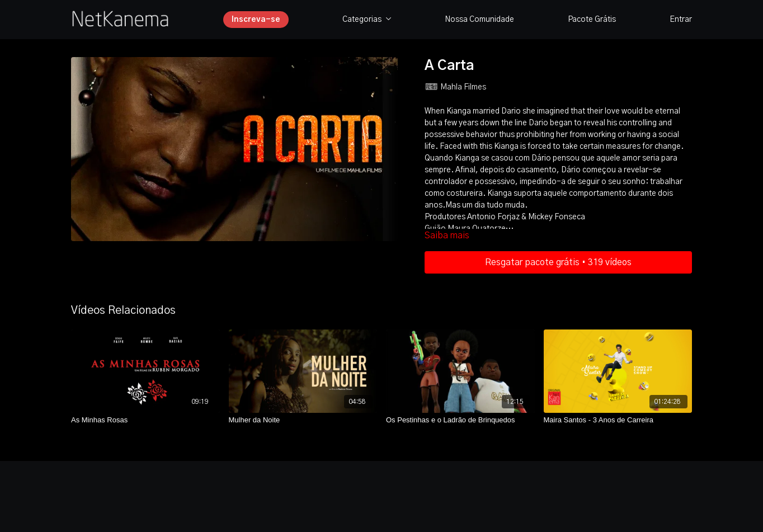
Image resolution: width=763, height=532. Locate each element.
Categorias (367, 20)
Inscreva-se (256, 20)
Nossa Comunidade (479, 20)
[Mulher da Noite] (303, 420)
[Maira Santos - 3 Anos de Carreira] (618, 420)
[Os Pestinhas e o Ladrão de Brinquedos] (460, 420)
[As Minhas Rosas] (145, 420)
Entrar (681, 20)
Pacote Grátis (592, 20)
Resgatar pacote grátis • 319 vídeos (558, 262)
